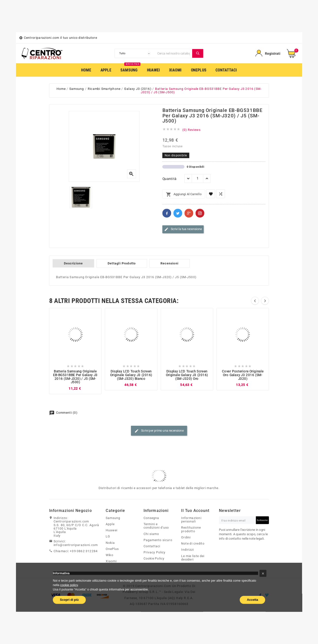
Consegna (151, 518)
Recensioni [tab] (169, 263)
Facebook (167, 213)
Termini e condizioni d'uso (156, 526)
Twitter (178, 213)
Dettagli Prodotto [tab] (122, 263)
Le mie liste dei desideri (193, 558)
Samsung (113, 518)
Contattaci (152, 546)
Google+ (189, 213)
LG (108, 536)
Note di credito (193, 543)
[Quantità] (197, 178)
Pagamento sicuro (158, 540)
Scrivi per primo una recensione (159, 431)
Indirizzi (187, 550)
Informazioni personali (191, 520)
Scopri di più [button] (69, 600)
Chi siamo (151, 534)
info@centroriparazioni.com (76, 545)
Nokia (110, 543)
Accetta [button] (253, 600)
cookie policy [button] (69, 585)
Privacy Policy (155, 552)
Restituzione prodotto (191, 529)
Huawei (112, 530)
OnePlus (112, 549)
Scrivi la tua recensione (183, 229)
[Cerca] (174, 54)
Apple (110, 524)
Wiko (109, 555)
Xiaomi (111, 561)
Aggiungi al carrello (184, 194)
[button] (263, 573)
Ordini (186, 537)
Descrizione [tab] (73, 263)
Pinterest (200, 213)
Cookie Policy (154, 559)
